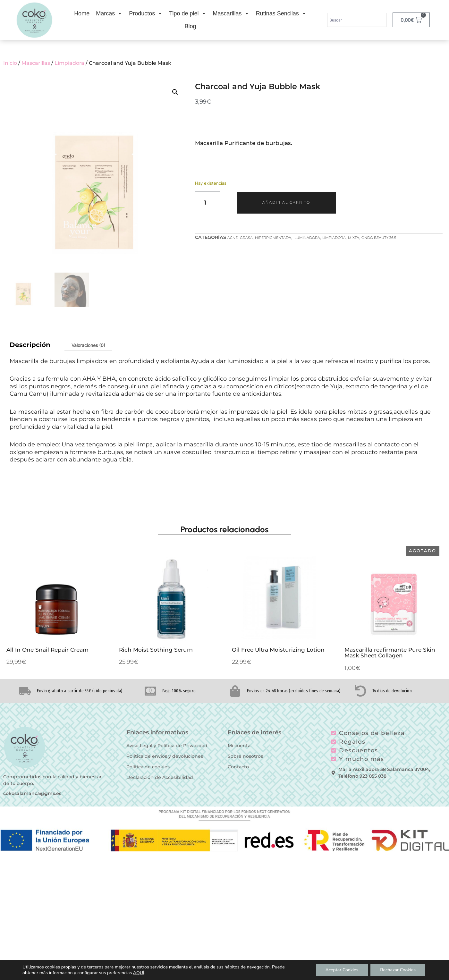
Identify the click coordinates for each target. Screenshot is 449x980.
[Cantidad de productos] (207, 203)
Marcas (109, 13)
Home (82, 13)
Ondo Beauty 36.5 (379, 238)
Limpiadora (69, 63)
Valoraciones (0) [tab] (88, 345)
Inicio (10, 63)
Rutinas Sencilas (281, 13)
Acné (233, 238)
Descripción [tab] (30, 345)
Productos (146, 13)
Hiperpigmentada (273, 238)
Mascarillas (231, 13)
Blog (190, 26)
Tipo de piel (188, 13)
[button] (175, 92)
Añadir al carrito (286, 202)
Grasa (246, 238)
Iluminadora (307, 238)
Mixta (354, 238)
